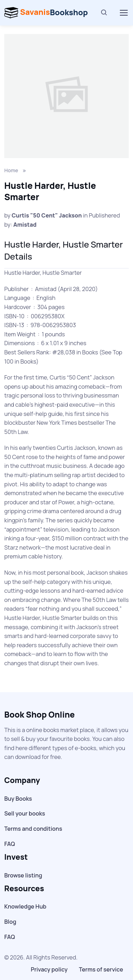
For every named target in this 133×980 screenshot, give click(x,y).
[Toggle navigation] (123, 13)
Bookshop (46, 13)
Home (11, 170)
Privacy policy (49, 969)
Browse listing (23, 875)
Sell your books (25, 813)
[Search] (104, 13)
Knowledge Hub (25, 906)
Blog (10, 922)
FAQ (10, 844)
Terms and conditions (33, 829)
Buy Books (18, 799)
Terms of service (101, 969)
